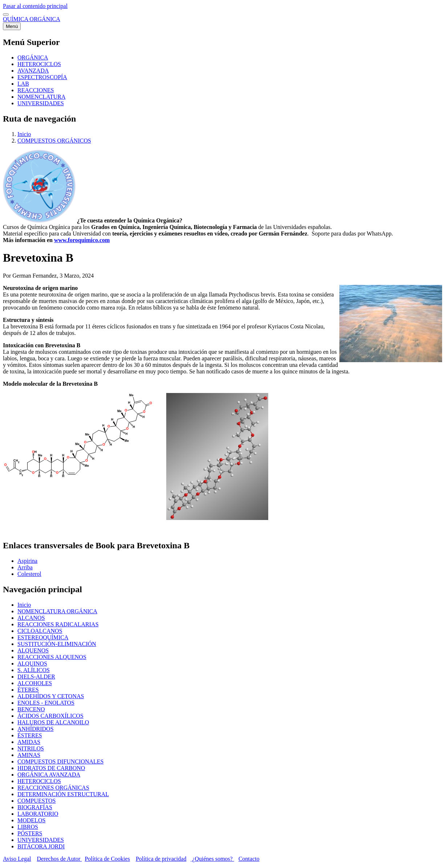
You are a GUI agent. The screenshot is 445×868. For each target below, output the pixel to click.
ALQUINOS (32, 664)
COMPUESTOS (37, 801)
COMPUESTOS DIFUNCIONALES (61, 761)
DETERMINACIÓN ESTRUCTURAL (63, 794)
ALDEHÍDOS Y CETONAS (51, 696)
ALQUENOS (33, 650)
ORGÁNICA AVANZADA (49, 775)
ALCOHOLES (35, 683)
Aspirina (27, 561)
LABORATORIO (38, 814)
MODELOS (31, 820)
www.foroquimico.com (82, 240)
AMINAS (29, 755)
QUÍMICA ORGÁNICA (32, 19)
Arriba (25, 567)
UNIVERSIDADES (41, 840)
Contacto (249, 859)
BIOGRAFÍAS (35, 807)
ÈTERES (28, 690)
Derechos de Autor (59, 859)
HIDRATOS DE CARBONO (51, 768)
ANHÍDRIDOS (36, 729)
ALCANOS (31, 618)
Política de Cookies (107, 859)
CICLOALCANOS (40, 631)
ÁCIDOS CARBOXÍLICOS (50, 716)
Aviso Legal (17, 859)
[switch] (6, 15)
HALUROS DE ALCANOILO (53, 722)
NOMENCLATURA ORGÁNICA (57, 611)
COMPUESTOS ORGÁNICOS (54, 141)
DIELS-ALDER (36, 677)
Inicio (24, 134)
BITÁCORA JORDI (41, 846)
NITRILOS (31, 748)
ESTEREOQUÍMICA (43, 637)
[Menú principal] (12, 26)
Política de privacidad (161, 859)
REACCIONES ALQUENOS (52, 657)
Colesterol (29, 574)
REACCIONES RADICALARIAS (58, 624)
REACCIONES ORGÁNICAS (53, 788)
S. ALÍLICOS (34, 670)
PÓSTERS (30, 833)
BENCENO (31, 709)
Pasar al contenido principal (35, 6)
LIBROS (28, 827)
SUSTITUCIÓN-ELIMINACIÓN (57, 644)
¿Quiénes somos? (212, 859)
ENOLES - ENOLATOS (46, 703)
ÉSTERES (30, 735)
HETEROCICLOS (39, 781)
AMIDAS (29, 742)
